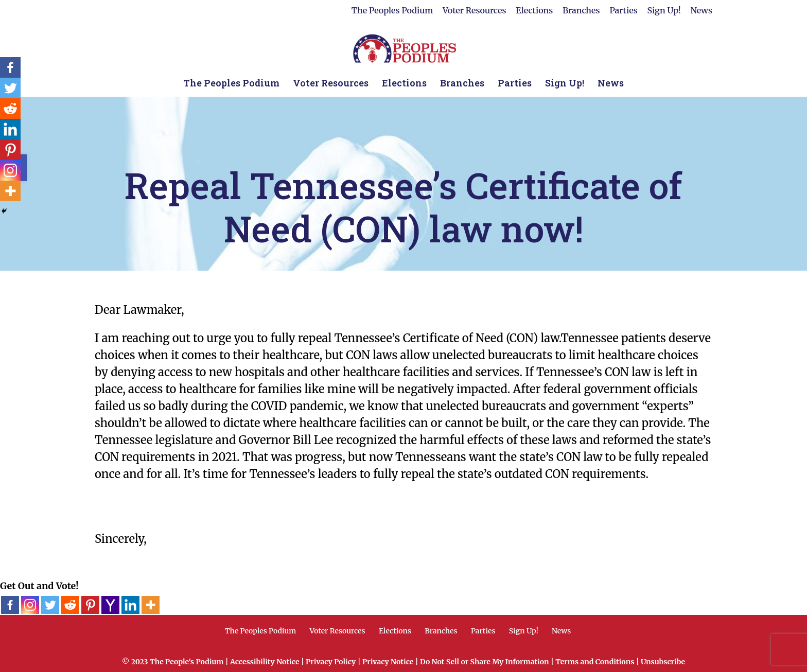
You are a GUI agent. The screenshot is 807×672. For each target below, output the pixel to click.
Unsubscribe (663, 662)
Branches (581, 11)
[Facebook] (10, 605)
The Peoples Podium (392, 11)
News (701, 11)
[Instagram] (30, 605)
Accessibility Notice (265, 662)
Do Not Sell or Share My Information (485, 662)
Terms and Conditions (595, 662)
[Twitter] (50, 605)
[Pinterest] (90, 605)
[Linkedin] (130, 605)
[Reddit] (70, 605)
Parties (623, 11)
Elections (534, 11)
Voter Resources (474, 11)
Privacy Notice (388, 662)
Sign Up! (664, 11)
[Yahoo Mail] (110, 605)
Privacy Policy (331, 662)
